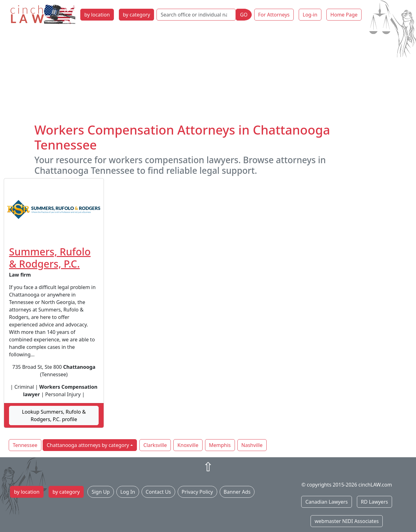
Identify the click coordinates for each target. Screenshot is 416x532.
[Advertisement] (208, 76)
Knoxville (188, 445)
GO (244, 15)
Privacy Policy (197, 492)
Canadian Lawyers (326, 502)
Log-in (310, 15)
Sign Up (100, 492)
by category (137, 15)
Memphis (220, 445)
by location (97, 15)
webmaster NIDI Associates (347, 521)
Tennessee (25, 445)
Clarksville (155, 445)
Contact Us (158, 492)
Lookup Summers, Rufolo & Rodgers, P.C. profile (54, 416)
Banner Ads (237, 492)
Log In (128, 492)
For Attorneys (274, 15)
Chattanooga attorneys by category (88, 445)
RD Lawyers (374, 502)
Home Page (344, 15)
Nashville (252, 445)
